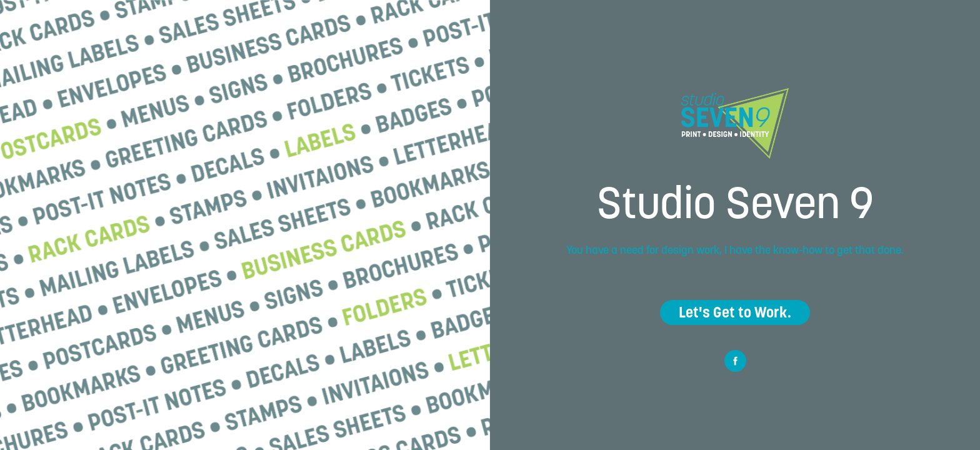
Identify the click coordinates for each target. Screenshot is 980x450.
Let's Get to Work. (735, 312)
